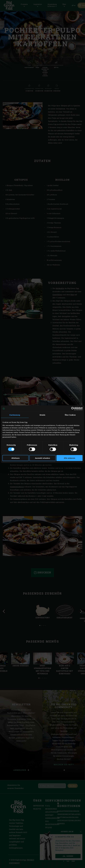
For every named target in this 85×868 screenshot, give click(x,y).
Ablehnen (15, 458)
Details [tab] (42, 415)
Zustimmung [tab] (15, 415)
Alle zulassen (70, 458)
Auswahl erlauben (42, 458)
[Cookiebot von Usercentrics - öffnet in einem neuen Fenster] (73, 409)
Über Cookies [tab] (70, 415)
